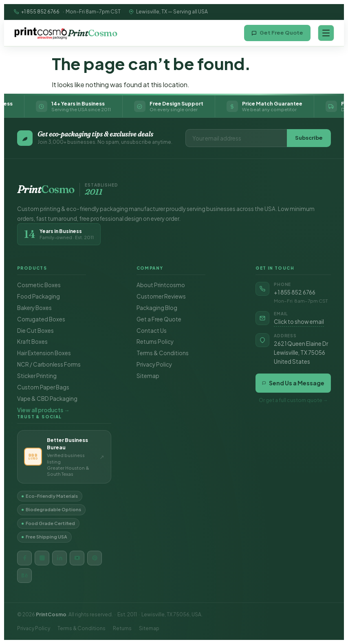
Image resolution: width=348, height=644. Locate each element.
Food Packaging (39, 296)
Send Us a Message (293, 383)
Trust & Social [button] (40, 417)
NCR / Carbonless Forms (49, 364)
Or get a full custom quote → (293, 400)
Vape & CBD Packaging (47, 399)
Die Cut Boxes (35, 331)
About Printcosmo (161, 285)
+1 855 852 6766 (40, 12)
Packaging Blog (157, 308)
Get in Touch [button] (275, 268)
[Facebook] (24, 558)
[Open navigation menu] (326, 33)
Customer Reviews (161, 296)
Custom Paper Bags (43, 387)
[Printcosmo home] (65, 33)
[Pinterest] (95, 558)
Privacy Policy (154, 364)
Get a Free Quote (159, 319)
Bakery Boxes (34, 308)
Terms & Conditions (163, 353)
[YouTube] (77, 558)
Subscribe (309, 138)
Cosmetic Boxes (39, 285)
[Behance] (24, 576)
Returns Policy (155, 342)
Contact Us (152, 331)
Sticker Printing (37, 376)
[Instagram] (42, 558)
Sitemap (148, 376)
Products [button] (32, 268)
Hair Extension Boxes (44, 353)
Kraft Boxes (32, 342)
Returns (122, 628)
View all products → (43, 410)
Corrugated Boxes (41, 319)
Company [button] (150, 268)
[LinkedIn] (59, 558)
